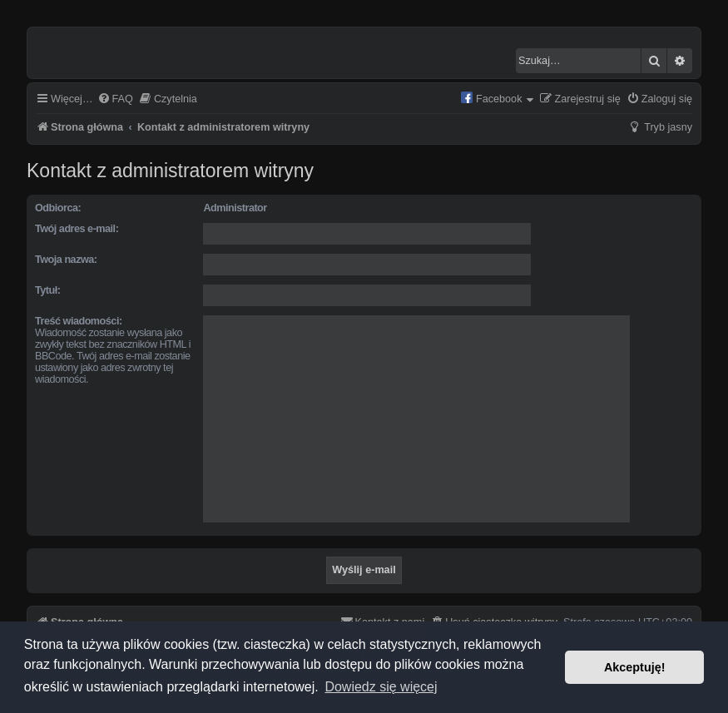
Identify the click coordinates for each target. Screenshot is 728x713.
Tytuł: (47, 290)
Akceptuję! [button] (635, 667)
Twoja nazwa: (66, 260)
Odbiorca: (58, 208)
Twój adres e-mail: (77, 229)
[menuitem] (115, 100)
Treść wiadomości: (79, 321)
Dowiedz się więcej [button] (381, 687)
